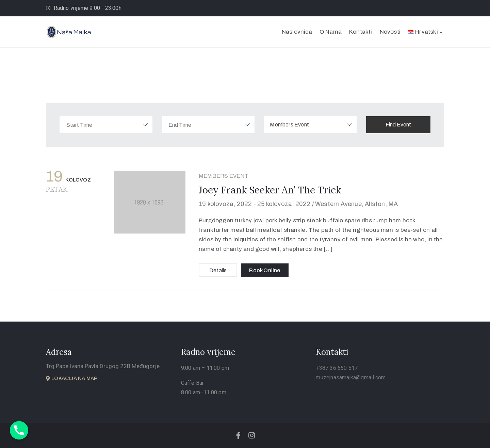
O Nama (331, 32)
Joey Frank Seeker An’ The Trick (270, 190)
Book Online (265, 270)
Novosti (390, 32)
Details (218, 270)
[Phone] (19, 430)
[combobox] (316, 125)
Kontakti (361, 32)
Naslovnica (297, 32)
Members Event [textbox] (296, 125)
